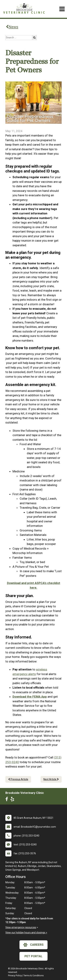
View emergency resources (21, 927)
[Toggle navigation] (62, 9)
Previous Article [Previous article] (18, 779)
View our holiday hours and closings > (26, 933)
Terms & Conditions (33, 975)
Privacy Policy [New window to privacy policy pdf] (15, 975)
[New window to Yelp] (13, 800)
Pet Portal (33, 956)
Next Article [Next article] (51, 779)
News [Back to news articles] (12, 27)
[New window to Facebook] (8, 800)
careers (33, 945)
